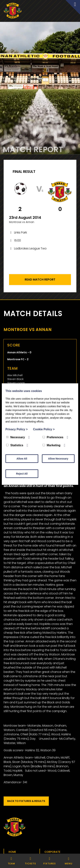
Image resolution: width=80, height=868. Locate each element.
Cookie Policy (44, 429)
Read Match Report (40, 279)
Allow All (22, 458)
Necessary (16, 437)
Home (12, 852)
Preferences (53, 437)
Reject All (22, 473)
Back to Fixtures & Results (26, 801)
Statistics (15, 445)
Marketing (52, 445)
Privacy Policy (17, 429)
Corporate (52, 852)
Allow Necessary (58, 458)
